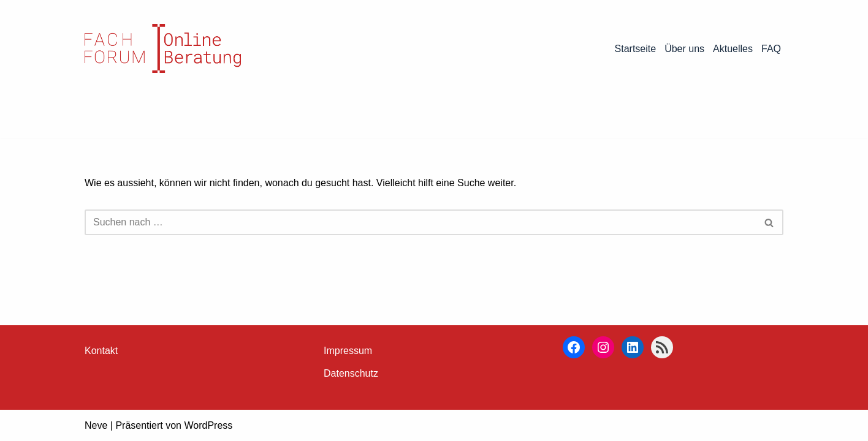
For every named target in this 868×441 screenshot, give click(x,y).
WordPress (208, 425)
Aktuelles (733, 49)
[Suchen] (420, 222)
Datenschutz (351, 373)
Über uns (684, 49)
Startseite (636, 49)
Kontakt (101, 351)
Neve (96, 425)
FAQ (771, 49)
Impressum (348, 351)
